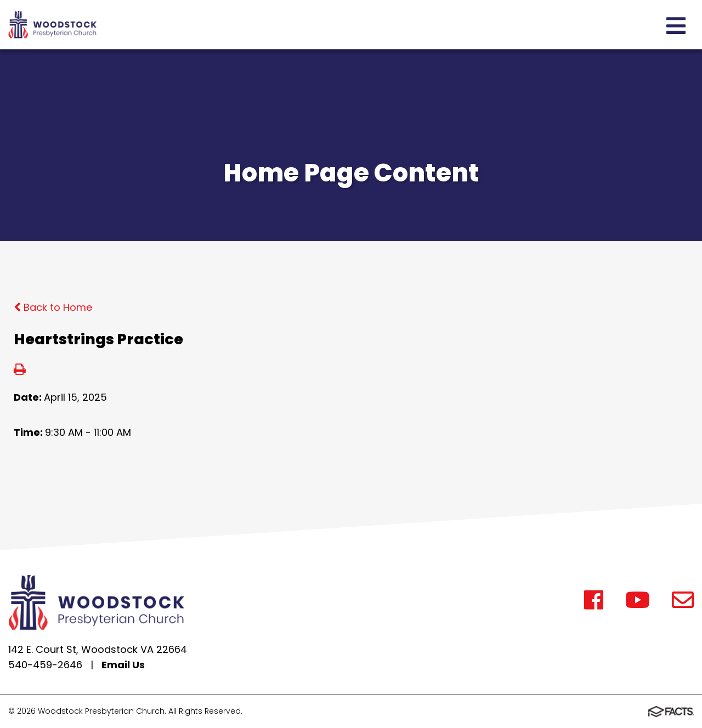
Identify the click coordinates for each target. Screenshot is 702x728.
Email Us (123, 665)
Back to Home (53, 307)
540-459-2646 (45, 665)
